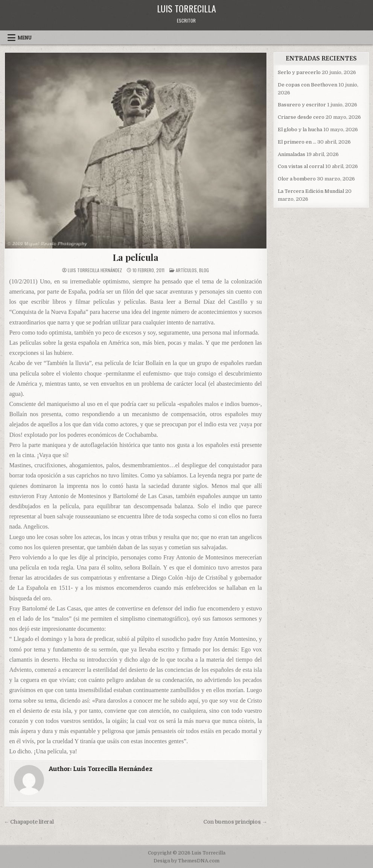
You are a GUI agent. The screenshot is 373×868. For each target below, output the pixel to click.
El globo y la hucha (300, 130)
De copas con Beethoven (308, 85)
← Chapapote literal (29, 822)
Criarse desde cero (301, 117)
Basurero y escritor (302, 105)
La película (135, 257)
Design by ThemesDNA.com (186, 861)
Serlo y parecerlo (299, 72)
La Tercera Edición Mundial (311, 191)
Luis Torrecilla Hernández (95, 270)
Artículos (186, 270)
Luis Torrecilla (186, 8)
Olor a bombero (297, 179)
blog (204, 270)
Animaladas (292, 154)
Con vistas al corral (301, 166)
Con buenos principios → (235, 822)
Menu (25, 38)
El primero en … (297, 142)
